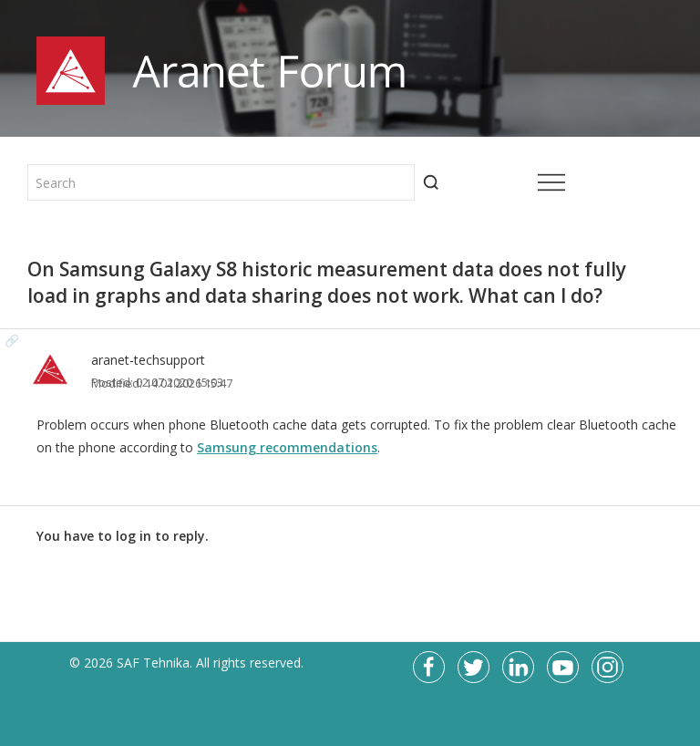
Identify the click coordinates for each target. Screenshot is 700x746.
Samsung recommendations (287, 447)
